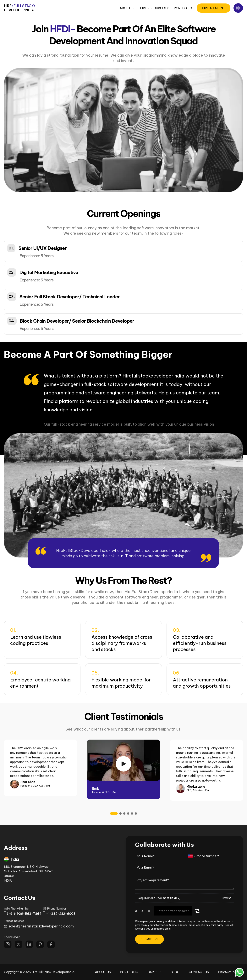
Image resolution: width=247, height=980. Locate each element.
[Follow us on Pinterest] (40, 944)
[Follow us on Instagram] (8, 944)
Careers (154, 972)
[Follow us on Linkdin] (29, 944)
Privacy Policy (231, 972)
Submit (149, 939)
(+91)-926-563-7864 (24, 914)
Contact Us (199, 972)
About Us (103, 972)
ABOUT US (128, 8)
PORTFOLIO (183, 8)
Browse (227, 898)
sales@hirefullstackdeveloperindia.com (41, 926)
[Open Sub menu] (238, 8)
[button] (123, 251)
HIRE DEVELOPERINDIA (20, 8)
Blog (175, 972)
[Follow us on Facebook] (51, 944)
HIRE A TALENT (214, 8)
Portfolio (129, 972)
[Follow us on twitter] (19, 944)
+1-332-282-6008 (61, 914)
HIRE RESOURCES (155, 8)
